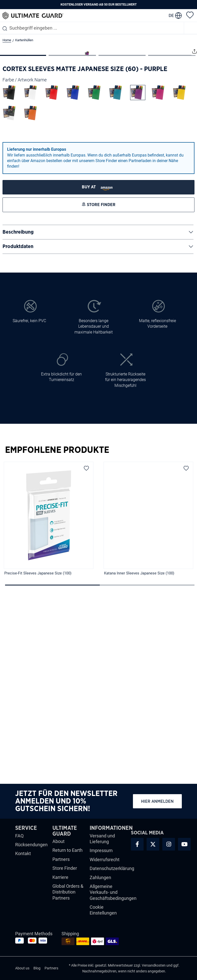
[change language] (175, 15)
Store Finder (65, 872)
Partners (61, 863)
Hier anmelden (157, 805)
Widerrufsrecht (105, 863)
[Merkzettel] (190, 15)
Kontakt (23, 857)
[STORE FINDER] (98, 363)
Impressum (101, 854)
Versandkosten (154, 969)
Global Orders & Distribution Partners (68, 896)
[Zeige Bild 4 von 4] (172, 232)
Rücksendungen (31, 848)
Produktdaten (18, 423)
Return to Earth (67, 854)
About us (22, 972)
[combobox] (92, 28)
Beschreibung (18, 408)
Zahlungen (100, 881)
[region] (98, 699)
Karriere (60, 881)
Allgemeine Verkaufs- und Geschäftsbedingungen (113, 896)
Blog (37, 972)
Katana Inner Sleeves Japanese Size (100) (139, 750)
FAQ (19, 839)
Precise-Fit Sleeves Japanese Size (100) (38, 750)
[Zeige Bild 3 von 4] (122, 232)
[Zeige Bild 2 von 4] (72, 232)
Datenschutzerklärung (112, 872)
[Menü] (191, 28)
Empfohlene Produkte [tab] (57, 627)
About (58, 845)
